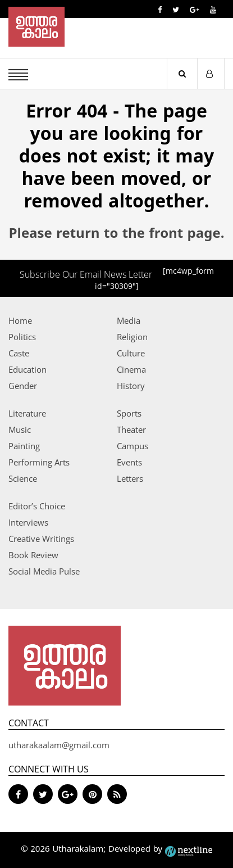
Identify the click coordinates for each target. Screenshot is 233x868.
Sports (129, 413)
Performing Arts (39, 462)
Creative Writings (41, 539)
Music (20, 430)
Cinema (131, 369)
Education (28, 369)
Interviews (28, 522)
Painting (24, 446)
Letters (130, 478)
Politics (22, 337)
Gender (23, 386)
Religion (132, 337)
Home (20, 320)
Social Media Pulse (44, 571)
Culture (131, 353)
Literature (27, 413)
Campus (133, 446)
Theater (131, 430)
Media (129, 320)
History (131, 386)
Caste (19, 353)
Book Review (33, 555)
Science (23, 478)
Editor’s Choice (37, 506)
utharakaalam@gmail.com (59, 745)
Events (129, 462)
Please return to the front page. (117, 234)
